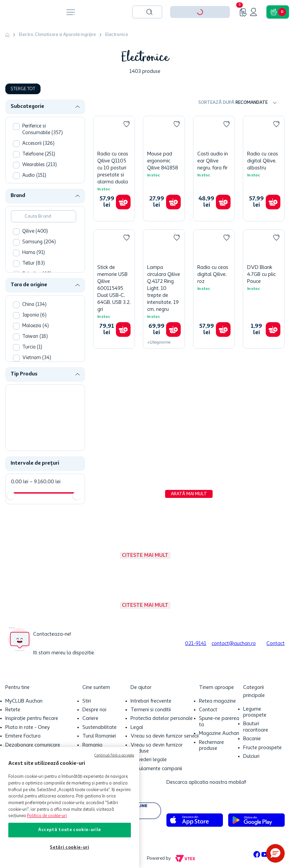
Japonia (34, 315)
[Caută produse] (149, 12)
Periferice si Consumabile (43, 130)
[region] (70, 807)
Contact (276, 644)
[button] (48, 107)
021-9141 (196, 644)
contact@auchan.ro (234, 644)
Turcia (32, 347)
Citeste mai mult (145, 555)
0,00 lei (20, 482)
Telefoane (39, 154)
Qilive (35, 231)
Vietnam (37, 358)
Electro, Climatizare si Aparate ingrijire (57, 35)
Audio (34, 176)
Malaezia (36, 326)
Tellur (34, 263)
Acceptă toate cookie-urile (70, 830)
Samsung (39, 242)
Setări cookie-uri (69, 848)
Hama (34, 253)
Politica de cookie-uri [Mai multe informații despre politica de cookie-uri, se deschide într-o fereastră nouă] (47, 816)
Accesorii (38, 144)
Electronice (117, 35)
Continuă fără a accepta (114, 756)
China (34, 305)
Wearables (40, 165)
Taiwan (35, 337)
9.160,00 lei (45, 482)
